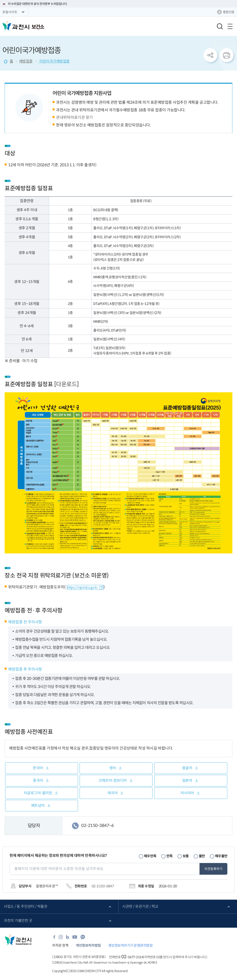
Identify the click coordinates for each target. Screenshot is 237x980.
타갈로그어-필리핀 (38, 793)
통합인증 (229, 12)
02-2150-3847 (103, 886)
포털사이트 (10, 12)
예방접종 (26, 61)
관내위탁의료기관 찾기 (74, 118)
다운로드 (66, 384)
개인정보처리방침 (88, 945)
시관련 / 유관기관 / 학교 (140, 906)
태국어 (113, 793)
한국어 (38, 768)
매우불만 (221, 856)
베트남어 (38, 806)
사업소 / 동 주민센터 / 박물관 (25, 906)
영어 (113, 768)
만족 (170, 856)
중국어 (38, 781)
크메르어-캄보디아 (113, 781)
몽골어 (187, 768)
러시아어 (187, 793)
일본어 (187, 781)
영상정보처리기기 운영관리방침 (131, 945)
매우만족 (150, 856)
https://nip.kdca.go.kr (82, 587)
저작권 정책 (60, 945)
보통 (186, 856)
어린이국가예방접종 (54, 61)
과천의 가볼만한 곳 (18, 921)
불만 (202, 856)
